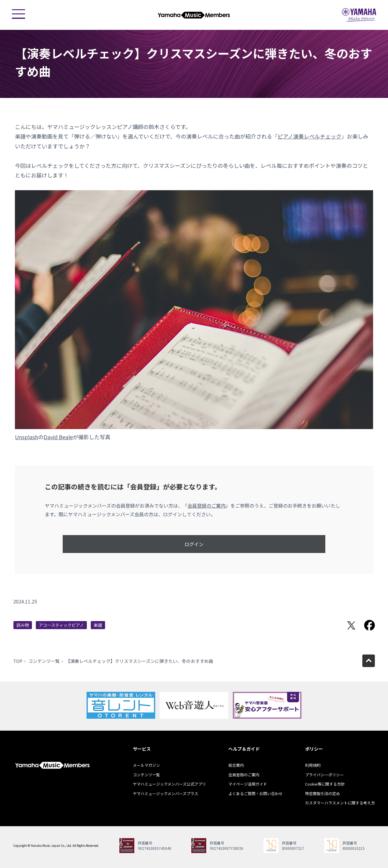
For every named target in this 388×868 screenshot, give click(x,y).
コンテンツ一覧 (44, 661)
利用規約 (313, 765)
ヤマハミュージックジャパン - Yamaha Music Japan (359, 15)
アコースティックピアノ (61, 625)
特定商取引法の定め (322, 794)
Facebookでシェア (369, 625)
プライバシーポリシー (324, 775)
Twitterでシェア (351, 625)
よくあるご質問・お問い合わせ (255, 794)
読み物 (23, 625)
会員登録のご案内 (207, 506)
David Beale (58, 437)
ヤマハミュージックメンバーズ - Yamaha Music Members (194, 15)
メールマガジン (146, 765)
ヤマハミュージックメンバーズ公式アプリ (169, 784)
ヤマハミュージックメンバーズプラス (165, 794)
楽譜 (98, 625)
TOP (18, 661)
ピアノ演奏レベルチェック (310, 136)
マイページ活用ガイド (248, 784)
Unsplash (27, 437)
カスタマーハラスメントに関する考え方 (340, 803)
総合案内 (236, 765)
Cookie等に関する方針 (325, 784)
